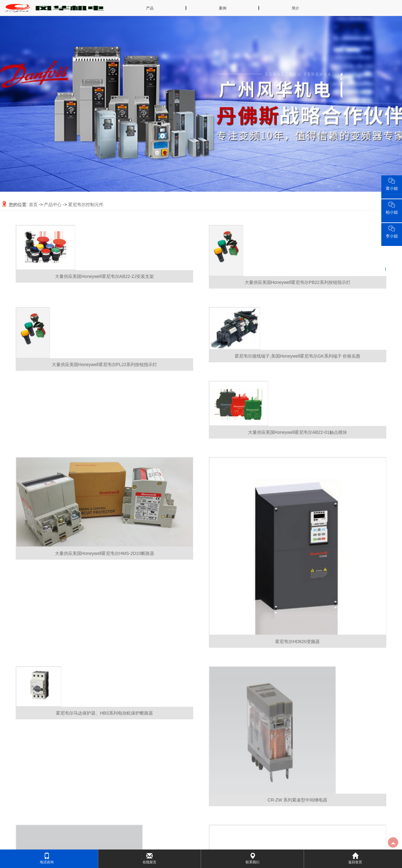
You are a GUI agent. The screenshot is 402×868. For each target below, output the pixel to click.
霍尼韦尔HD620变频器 (297, 642)
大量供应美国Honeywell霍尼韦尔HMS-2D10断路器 (105, 553)
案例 (223, 8)
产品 (150, 8)
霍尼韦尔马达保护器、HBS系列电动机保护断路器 (104, 713)
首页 (33, 205)
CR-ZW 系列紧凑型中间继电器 (298, 800)
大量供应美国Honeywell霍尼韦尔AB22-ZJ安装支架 (104, 276)
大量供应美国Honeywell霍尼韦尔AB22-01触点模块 (298, 432)
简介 (296, 8)
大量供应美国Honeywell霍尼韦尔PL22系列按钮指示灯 (104, 365)
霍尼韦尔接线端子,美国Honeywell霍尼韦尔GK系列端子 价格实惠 (298, 356)
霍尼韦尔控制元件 (86, 205)
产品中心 (53, 205)
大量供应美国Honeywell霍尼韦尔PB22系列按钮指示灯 (298, 282)
